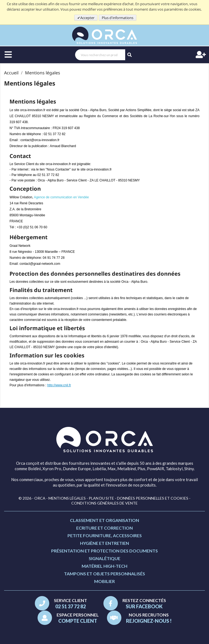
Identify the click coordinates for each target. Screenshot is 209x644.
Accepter (87, 18)
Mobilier (104, 581)
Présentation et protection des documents (104, 551)
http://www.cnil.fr (59, 385)
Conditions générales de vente (104, 503)
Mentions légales (67, 498)
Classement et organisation (104, 520)
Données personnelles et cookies (153, 498)
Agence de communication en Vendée (61, 197)
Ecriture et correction (104, 528)
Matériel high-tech (104, 566)
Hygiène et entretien (104, 543)
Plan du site (101, 498)
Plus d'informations (118, 18)
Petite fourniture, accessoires (105, 535)
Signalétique (104, 558)
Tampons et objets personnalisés (104, 574)
